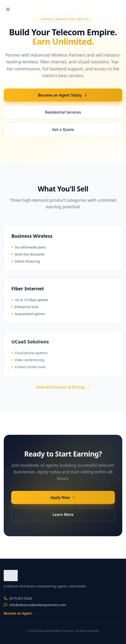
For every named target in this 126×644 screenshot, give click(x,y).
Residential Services (63, 113)
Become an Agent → (20, 613)
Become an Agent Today (63, 96)
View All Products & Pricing (63, 387)
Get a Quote (63, 130)
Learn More (63, 514)
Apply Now (63, 497)
